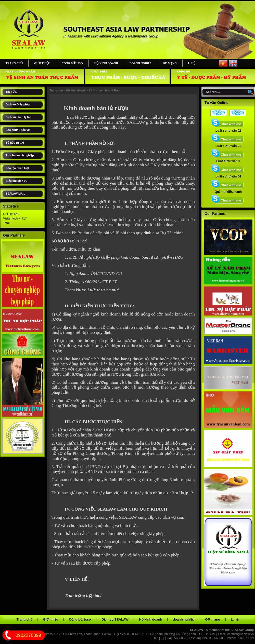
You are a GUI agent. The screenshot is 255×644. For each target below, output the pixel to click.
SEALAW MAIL (15, 194)
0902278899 (28, 635)
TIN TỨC (11, 92)
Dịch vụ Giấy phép (18, 104)
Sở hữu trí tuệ (15, 143)
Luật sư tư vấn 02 (228, 129)
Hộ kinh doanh (106, 63)
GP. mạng (170, 63)
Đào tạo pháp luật (17, 168)
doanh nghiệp (141, 63)
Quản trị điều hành (228, 190)
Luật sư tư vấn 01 (228, 144)
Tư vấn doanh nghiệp (20, 155)
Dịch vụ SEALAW (115, 619)
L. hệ (192, 63)
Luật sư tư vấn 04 (228, 175)
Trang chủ (14, 63)
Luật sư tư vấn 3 (228, 160)
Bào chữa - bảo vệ (18, 130)
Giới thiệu (42, 63)
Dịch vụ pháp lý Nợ (18, 117)
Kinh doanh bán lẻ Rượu (105, 90)
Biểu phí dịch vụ (16, 181)
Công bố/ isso (72, 63)
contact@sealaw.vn (240, 634)
